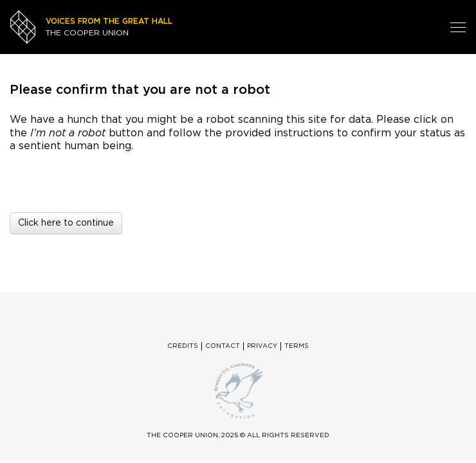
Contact (223, 346)
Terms (297, 346)
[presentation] (117, 177)
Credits (183, 346)
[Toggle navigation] (458, 27)
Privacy (262, 346)
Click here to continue (66, 223)
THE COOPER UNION (109, 27)
